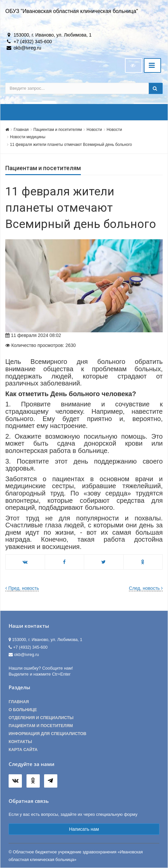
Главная (21, 130)
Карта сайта (23, 750)
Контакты (20, 742)
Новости (94, 130)
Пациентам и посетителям (58, 130)
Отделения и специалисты (41, 718)
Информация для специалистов (48, 734)
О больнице (23, 710)
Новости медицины (28, 137)
